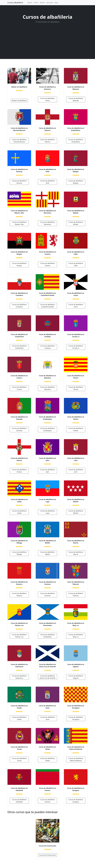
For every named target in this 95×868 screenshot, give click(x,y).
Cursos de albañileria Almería (47, 141)
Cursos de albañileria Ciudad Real (19, 347)
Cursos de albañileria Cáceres (47, 264)
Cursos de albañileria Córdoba (47, 347)
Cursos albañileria (15, 3)
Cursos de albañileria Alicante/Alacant (19, 141)
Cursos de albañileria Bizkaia (76, 223)
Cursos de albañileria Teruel (19, 759)
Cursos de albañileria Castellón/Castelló (47, 306)
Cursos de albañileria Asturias (19, 182)
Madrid (42, 3)
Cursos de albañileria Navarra (19, 595)
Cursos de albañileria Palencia (76, 595)
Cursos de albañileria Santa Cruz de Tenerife (48, 677)
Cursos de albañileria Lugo (47, 512)
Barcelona (50, 3)
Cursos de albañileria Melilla (47, 553)
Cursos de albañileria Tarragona (76, 718)
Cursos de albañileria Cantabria (19, 306)
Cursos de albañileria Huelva (76, 429)
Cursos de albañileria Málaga (19, 553)
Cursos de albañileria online (47, 99)
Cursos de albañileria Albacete (76, 99)
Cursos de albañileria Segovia (76, 677)
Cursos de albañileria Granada (19, 429)
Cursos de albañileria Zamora (47, 801)
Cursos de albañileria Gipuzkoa (47, 388)
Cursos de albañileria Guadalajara (47, 429)
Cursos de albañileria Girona (76, 388)
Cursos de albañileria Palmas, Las (19, 636)
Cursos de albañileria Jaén (47, 471)
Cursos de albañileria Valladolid (19, 801)
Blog (56, 3)
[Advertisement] (47, 41)
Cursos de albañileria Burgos (19, 264)
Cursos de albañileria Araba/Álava (76, 141)
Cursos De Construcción (47, 855)
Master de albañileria (19, 101)
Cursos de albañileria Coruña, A (76, 347)
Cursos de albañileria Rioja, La (76, 636)
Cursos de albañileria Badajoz (76, 182)
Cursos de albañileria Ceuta (76, 306)
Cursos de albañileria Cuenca (19, 388)
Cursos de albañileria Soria (47, 718)
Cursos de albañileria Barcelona (47, 223)
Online (36, 3)
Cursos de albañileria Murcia (76, 553)
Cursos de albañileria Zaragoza (76, 801)
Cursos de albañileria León (76, 471)
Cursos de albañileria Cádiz (76, 264)
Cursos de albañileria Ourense (47, 595)
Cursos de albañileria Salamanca (19, 677)
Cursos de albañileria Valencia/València (76, 759)
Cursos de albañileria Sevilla (19, 718)
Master (30, 3)
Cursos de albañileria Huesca (19, 471)
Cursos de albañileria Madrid (76, 512)
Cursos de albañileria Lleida (19, 512)
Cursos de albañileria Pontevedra (47, 636)
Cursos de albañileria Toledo (47, 759)
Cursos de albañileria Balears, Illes (19, 223)
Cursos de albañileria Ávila (47, 182)
